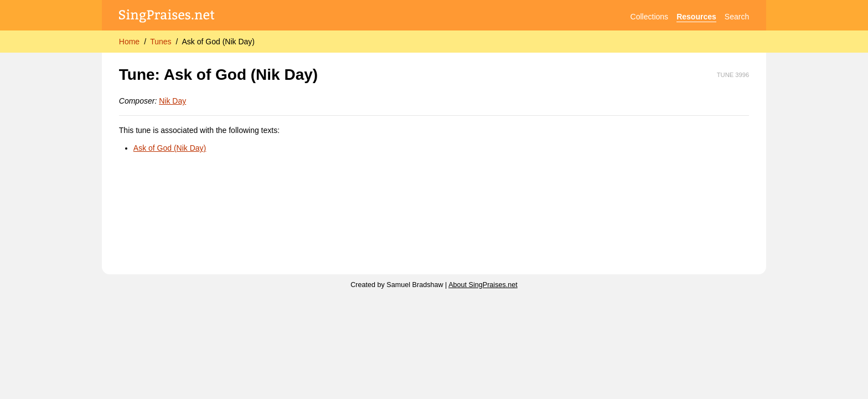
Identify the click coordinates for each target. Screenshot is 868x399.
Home (129, 42)
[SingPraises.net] (167, 17)
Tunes (161, 42)
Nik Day (172, 101)
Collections (649, 17)
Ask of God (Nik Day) (218, 42)
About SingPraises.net (483, 285)
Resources (696, 17)
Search (737, 17)
